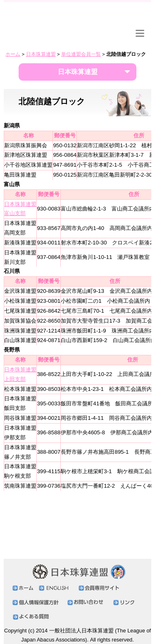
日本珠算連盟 (77, 13)
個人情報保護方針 (38, 602)
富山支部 (15, 213)
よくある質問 (33, 617)
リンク (110, 31)
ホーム (13, 54)
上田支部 (15, 379)
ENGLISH (110, 36)
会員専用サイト (29, 35)
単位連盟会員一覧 (81, 54)
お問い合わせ (76, 35)
